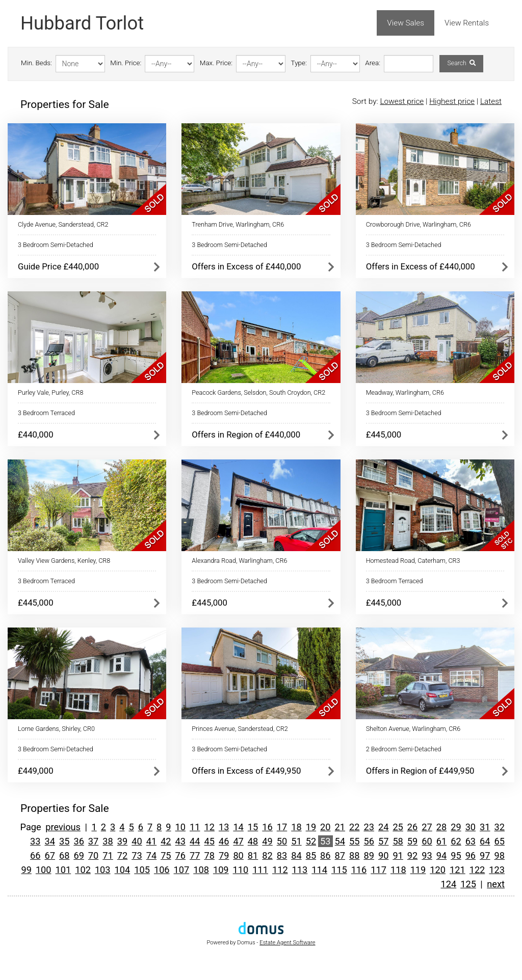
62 (456, 841)
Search (461, 63)
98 (500, 855)
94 (441, 855)
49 (267, 841)
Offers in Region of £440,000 (246, 434)
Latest (491, 101)
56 (369, 841)
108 (201, 870)
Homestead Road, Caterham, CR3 (413, 561)
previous (63, 827)
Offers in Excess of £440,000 (246, 266)
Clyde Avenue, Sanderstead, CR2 (63, 224)
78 (209, 855)
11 (195, 827)
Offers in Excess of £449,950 (246, 771)
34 (50, 841)
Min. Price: (126, 63)
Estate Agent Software (287, 943)
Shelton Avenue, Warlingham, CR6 (413, 729)
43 (180, 841)
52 (311, 841)
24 (383, 827)
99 (26, 870)
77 (195, 855)
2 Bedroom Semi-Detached (404, 749)
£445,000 (384, 434)
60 (427, 841)
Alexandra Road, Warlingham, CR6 (239, 561)
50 (282, 841)
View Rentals (467, 23)
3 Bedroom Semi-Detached (56, 245)
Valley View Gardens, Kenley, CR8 (64, 561)
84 (296, 855)
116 (359, 870)
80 (238, 855)
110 (241, 870)
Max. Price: (216, 63)
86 (325, 855)
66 (35, 855)
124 (449, 884)
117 (379, 870)
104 (123, 870)
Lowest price (402, 101)
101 (63, 870)
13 (224, 827)
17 (282, 827)
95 (456, 855)
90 (383, 855)
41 (151, 841)
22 (354, 827)
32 (500, 827)
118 (398, 870)
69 (79, 855)
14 (238, 827)
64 (485, 841)
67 (50, 855)
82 (267, 855)
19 (311, 827)
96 (471, 855)
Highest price (452, 101)
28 (441, 827)
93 (427, 855)
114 (319, 870)
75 (166, 855)
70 (93, 855)
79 (224, 855)
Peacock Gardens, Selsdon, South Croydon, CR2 (258, 392)
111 (260, 870)
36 (79, 841)
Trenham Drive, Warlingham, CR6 (238, 224)
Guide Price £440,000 (58, 266)
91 (398, 855)
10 (180, 827)
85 (311, 855)
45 (209, 841)
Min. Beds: (36, 63)
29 (456, 827)
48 (253, 841)
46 (224, 841)
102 (83, 870)
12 (209, 827)
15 (253, 827)
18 (296, 827)
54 (340, 841)
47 (238, 841)
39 (122, 841)
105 (142, 870)
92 (412, 855)
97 (485, 855)
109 (221, 870)
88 (354, 855)
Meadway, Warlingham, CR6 (405, 392)
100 (44, 870)
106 (162, 870)
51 (296, 841)
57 (383, 841)
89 (369, 855)
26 (412, 827)
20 (325, 827)
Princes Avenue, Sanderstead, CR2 (240, 729)
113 (300, 870)
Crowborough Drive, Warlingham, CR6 (419, 224)
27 (427, 827)
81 (253, 855)
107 (182, 870)
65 (500, 841)
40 (137, 841)
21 (340, 827)
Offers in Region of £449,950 (420, 771)
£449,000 (36, 771)
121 (458, 870)
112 (280, 870)
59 (412, 841)
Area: (373, 63)
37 (93, 841)
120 (438, 870)
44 (195, 841)
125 (468, 884)
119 (418, 870)
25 (398, 827)
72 (122, 855)
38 (108, 841)
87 (340, 855)
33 (35, 841)
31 (485, 827)
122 (477, 870)
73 (137, 855)
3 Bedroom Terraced (46, 413)
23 (369, 827)
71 (108, 855)
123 (497, 870)
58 (398, 841)
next (496, 884)
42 (166, 841)
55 (354, 841)
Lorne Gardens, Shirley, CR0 (56, 729)
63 (471, 841)
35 (64, 841)
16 (267, 827)
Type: (299, 63)
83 (282, 855)
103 (103, 870)
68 (64, 855)
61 (441, 841)
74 (151, 855)
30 (471, 827)
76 (180, 855)
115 (339, 870)
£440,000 (36, 434)
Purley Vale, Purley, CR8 (50, 392)
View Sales (406, 23)
